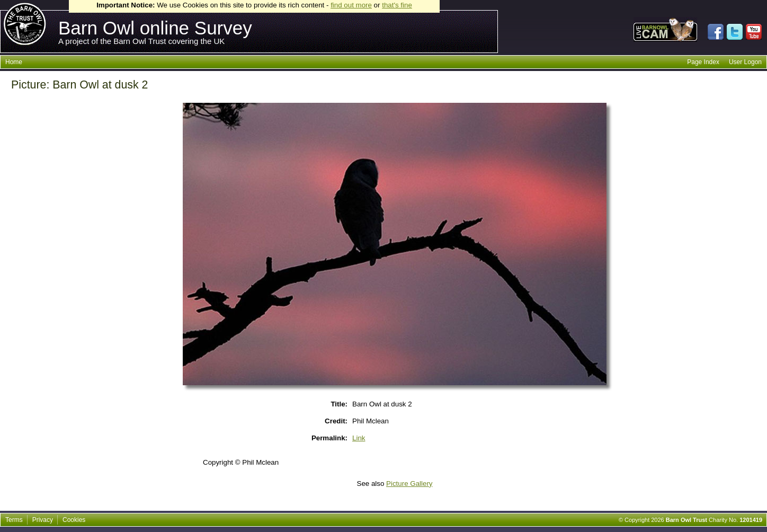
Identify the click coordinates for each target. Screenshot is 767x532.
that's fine (397, 5)
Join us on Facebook (716, 32)
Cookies (74, 520)
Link (359, 438)
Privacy (43, 520)
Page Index (703, 62)
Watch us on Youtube (754, 32)
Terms (14, 520)
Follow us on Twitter (735, 32)
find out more (351, 5)
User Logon (745, 62)
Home (14, 62)
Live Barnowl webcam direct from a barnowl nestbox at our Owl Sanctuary (665, 29)
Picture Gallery (409, 484)
